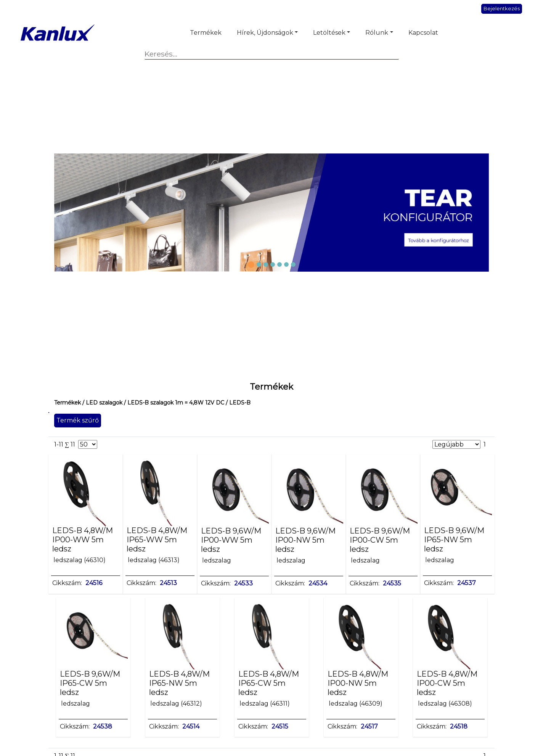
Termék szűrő (78, 420)
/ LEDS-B (237, 403)
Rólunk (377, 33)
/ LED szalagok (102, 403)
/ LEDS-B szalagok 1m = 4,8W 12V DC (173, 403)
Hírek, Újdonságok (265, 33)
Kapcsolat (423, 33)
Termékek (206, 33)
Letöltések (329, 33)
